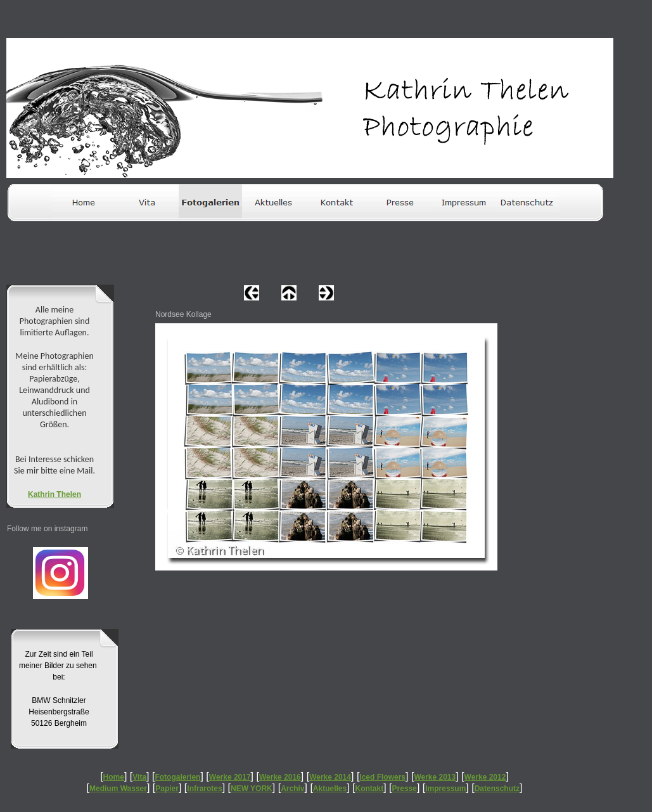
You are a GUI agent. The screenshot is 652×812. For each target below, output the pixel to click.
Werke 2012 (485, 777)
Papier (167, 789)
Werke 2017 (230, 777)
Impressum (445, 789)
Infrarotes (204, 789)
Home (114, 777)
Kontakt (370, 789)
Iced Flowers (382, 777)
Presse (405, 789)
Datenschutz (497, 789)
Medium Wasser (118, 789)
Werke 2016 (280, 777)
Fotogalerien (177, 777)
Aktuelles (330, 789)
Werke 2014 (330, 777)
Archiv (292, 789)
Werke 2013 (435, 777)
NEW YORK (252, 789)
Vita (139, 777)
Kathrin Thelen (54, 494)
